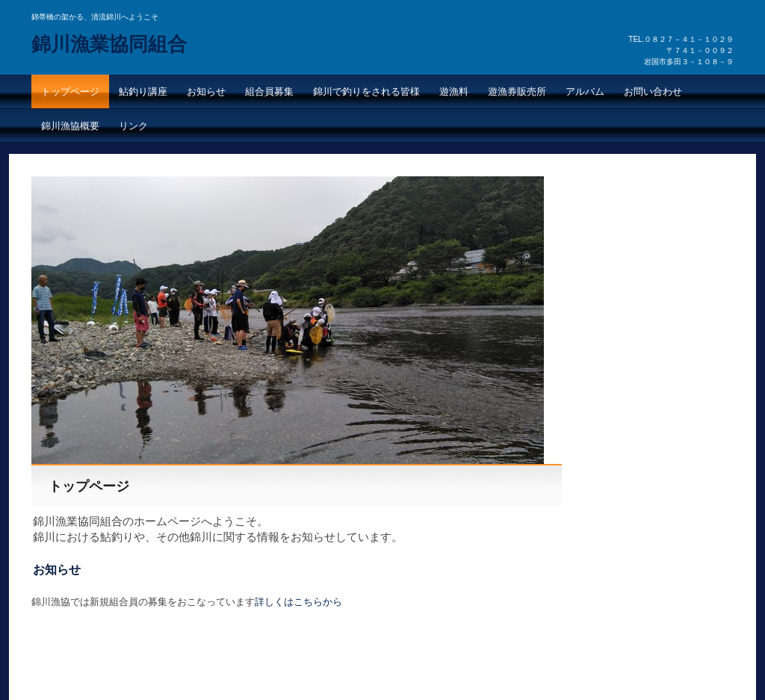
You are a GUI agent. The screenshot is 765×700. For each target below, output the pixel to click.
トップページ (70, 92)
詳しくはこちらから (298, 602)
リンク (133, 126)
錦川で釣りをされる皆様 (366, 92)
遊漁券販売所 (517, 92)
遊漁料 (454, 92)
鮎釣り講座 (143, 92)
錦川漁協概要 (70, 126)
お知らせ (206, 92)
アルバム (585, 92)
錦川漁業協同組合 (109, 44)
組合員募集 (269, 92)
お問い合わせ (653, 92)
